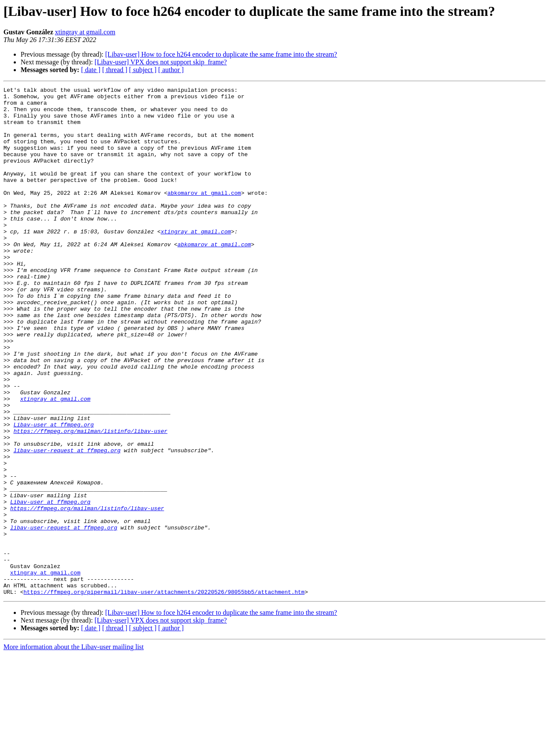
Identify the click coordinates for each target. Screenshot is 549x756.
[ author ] (171, 70)
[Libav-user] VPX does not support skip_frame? (161, 62)
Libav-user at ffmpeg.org (53, 493)
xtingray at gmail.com (85, 32)
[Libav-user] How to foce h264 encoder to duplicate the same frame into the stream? (221, 54)
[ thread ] (115, 70)
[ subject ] (143, 70)
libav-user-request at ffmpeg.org (67, 523)
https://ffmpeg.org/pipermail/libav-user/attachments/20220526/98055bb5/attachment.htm (164, 693)
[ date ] (91, 70)
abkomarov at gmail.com (204, 215)
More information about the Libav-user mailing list (74, 748)
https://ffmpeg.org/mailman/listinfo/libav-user (90, 500)
